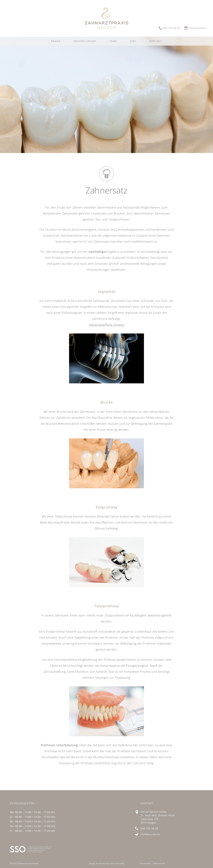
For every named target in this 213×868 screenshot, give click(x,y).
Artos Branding (117, 863)
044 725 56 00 (149, 828)
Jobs (133, 41)
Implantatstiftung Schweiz (106, 325)
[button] (85, 41)
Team (113, 41)
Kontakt (156, 41)
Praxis (56, 41)
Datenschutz (159, 863)
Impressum (145, 863)
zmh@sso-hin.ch (150, 834)
